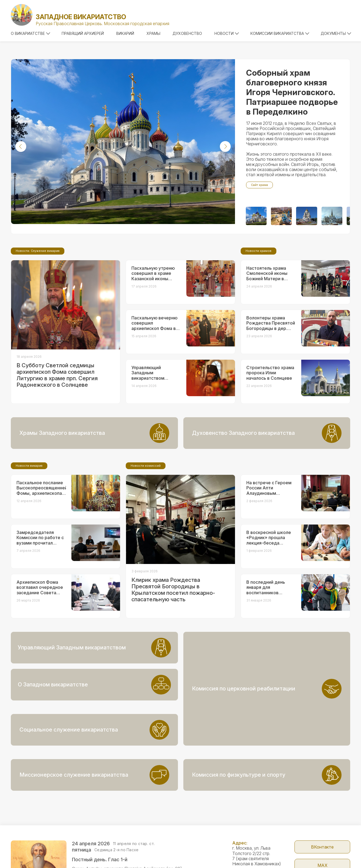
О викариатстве (31, 33)
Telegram (322, 847)
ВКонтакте (322, 810)
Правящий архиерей (83, 33)
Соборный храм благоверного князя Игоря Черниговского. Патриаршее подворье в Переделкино (292, 92)
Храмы (153, 33)
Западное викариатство (81, 17)
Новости (227, 33)
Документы (336, 33)
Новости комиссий (146, 511)
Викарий (125, 33)
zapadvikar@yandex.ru (254, 843)
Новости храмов (259, 296)
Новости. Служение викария (38, 296)
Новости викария (29, 511)
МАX (322, 828)
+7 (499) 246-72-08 (253, 860)
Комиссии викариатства (280, 33)
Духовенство (187, 33)
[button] (21, 146)
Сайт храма (259, 185)
